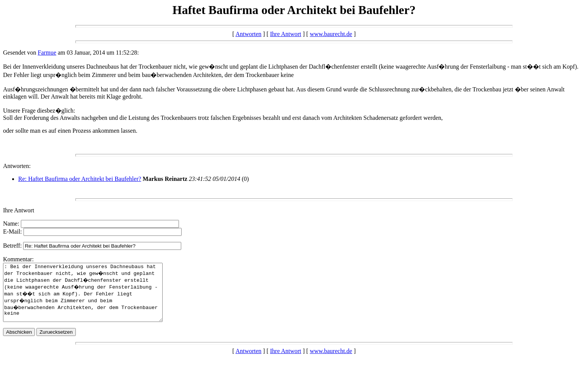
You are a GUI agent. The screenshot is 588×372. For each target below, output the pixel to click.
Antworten (248, 34)
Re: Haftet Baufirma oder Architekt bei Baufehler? (80, 179)
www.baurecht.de (331, 34)
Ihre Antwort (285, 34)
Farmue (47, 53)
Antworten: (17, 166)
